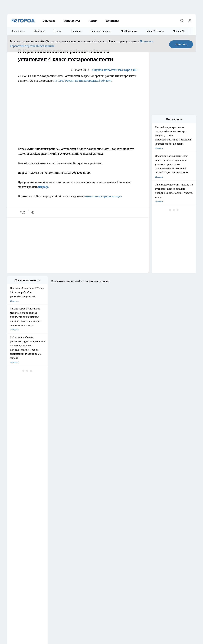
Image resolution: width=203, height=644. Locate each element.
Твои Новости (122, 535)
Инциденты (72, 21)
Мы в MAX (179, 31)
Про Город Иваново (124, 531)
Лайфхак (39, 31)
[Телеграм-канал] (161, 536)
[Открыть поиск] (182, 21)
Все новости (18, 31)
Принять (181, 44)
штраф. (43, 187)
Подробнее (105, 612)
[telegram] (34, 212)
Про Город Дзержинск (17, 531)
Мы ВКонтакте (129, 31)
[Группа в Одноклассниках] (154, 536)
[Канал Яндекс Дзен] (169, 536)
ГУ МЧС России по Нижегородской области (83, 81)
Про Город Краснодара (71, 539)
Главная (10, 558)
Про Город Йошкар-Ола (17, 535)
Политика (113, 21)
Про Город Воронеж (97, 531)
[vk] (23, 212)
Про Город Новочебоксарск (73, 531)
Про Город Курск (42, 535)
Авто (49, 555)
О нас (49, 550)
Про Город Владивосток (45, 539)
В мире (58, 31)
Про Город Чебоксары (44, 531)
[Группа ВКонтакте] (146, 536)
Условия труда (13, 555)
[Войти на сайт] (190, 21)
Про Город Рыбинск (70, 535)
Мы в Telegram (155, 31)
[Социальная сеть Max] (177, 536)
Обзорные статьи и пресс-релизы (22, 550)
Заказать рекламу (101, 31)
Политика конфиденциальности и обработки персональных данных (37, 616)
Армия (93, 21)
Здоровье (76, 31)
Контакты (91, 550)
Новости (91, 555)
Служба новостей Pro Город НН (115, 70)
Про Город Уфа (95, 535)
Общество (49, 21)
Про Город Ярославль (16, 539)
